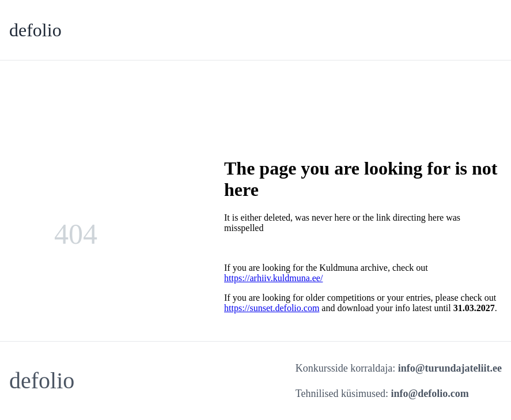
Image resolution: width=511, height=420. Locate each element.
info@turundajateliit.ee (450, 368)
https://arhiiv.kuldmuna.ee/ (273, 278)
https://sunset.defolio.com (272, 308)
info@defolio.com (430, 393)
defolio (35, 30)
